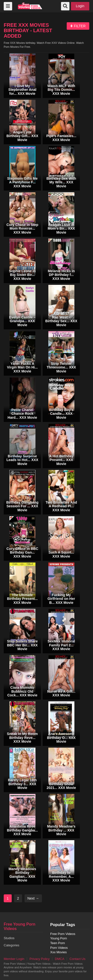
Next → (33, 898)
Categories (12, 945)
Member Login (14, 959)
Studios (9, 938)
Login (80, 6)
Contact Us (77, 959)
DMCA (60, 959)
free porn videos (30, 6)
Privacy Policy (40, 959)
